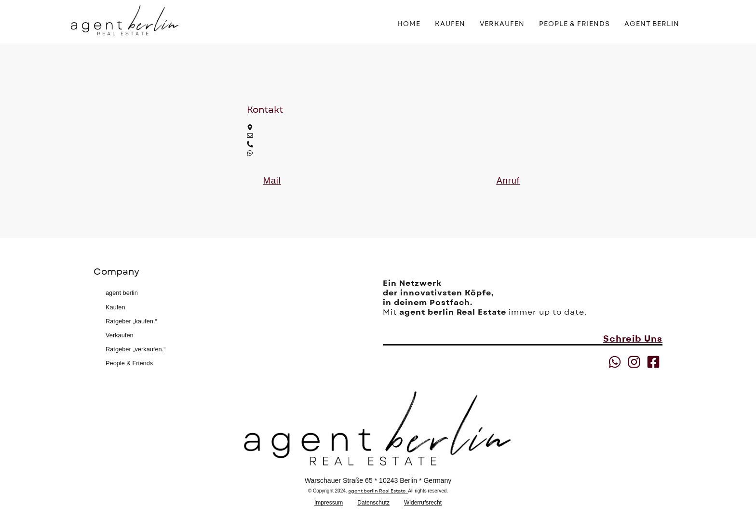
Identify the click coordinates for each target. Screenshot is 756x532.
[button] (272, 181)
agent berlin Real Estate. (378, 491)
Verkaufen (120, 335)
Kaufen (115, 307)
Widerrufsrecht (423, 503)
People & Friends (129, 363)
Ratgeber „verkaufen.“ (135, 349)
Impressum (329, 503)
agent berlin (122, 293)
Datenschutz (373, 503)
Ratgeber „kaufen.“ (131, 321)
